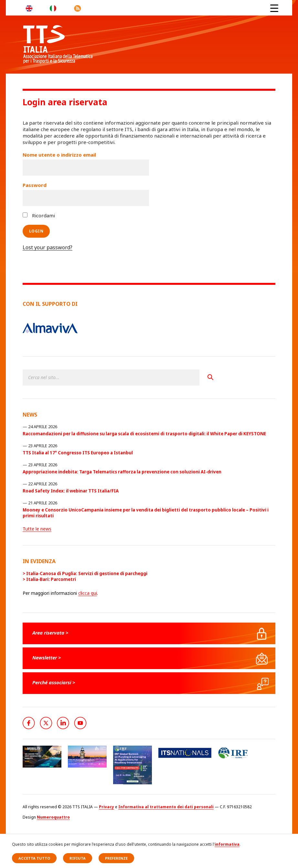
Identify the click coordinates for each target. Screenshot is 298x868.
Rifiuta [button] (78, 858)
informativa (227, 844)
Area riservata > (50, 633)
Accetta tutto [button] (34, 858)
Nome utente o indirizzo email (59, 155)
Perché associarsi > (54, 682)
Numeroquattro (53, 817)
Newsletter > (47, 657)
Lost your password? (48, 247)
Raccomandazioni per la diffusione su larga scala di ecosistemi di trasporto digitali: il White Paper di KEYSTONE (144, 434)
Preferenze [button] (116, 858)
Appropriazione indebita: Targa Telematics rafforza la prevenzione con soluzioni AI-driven (122, 472)
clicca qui (88, 593)
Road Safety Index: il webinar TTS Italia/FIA (71, 491)
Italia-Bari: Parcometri (51, 579)
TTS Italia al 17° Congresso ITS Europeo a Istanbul (78, 453)
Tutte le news (37, 529)
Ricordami (39, 215)
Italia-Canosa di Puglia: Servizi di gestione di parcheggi (87, 573)
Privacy (106, 807)
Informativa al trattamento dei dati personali (166, 807)
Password (35, 185)
